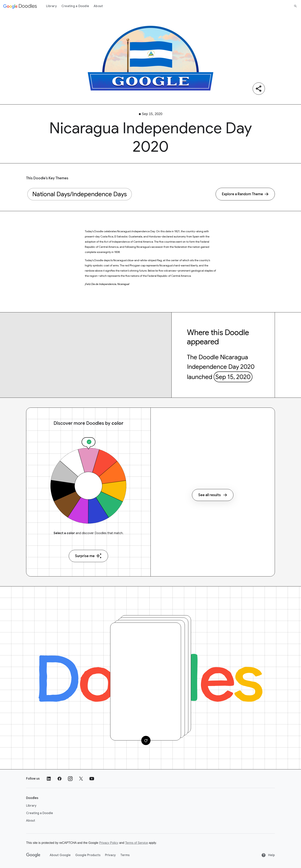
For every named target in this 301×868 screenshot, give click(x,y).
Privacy (110, 855)
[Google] (33, 855)
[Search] (295, 6)
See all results (213, 495)
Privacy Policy (109, 843)
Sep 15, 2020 (233, 377)
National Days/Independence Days (80, 194)
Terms (125, 855)
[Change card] (146, 740)
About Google (60, 855)
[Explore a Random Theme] (245, 194)
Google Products (88, 855)
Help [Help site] (268, 855)
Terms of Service (137, 843)
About (98, 6)
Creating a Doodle (75, 6)
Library (51, 6)
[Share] (259, 89)
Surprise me (88, 556)
